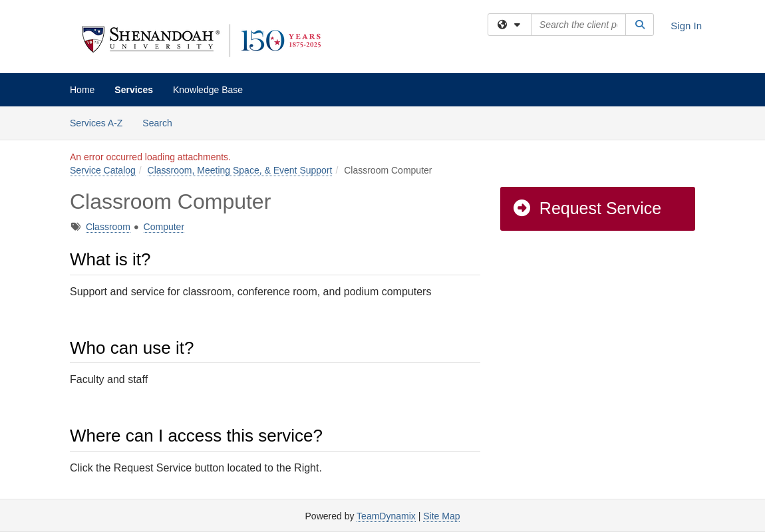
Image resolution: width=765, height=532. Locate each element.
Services (134, 90)
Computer (164, 227)
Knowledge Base (208, 90)
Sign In (686, 26)
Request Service (587, 208)
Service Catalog (103, 170)
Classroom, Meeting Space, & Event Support (240, 170)
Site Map (441, 516)
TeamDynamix (386, 516)
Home (82, 90)
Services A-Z (96, 123)
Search (162, 122)
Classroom (108, 227)
